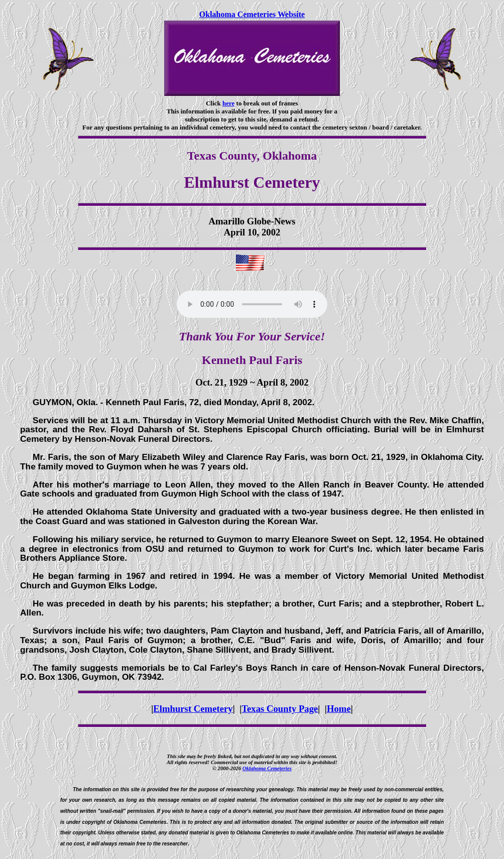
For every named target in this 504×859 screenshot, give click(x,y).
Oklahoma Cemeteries (267, 768)
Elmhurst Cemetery (193, 709)
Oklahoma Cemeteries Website (252, 14)
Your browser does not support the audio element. (252, 304)
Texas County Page (280, 709)
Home (339, 709)
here (228, 103)
